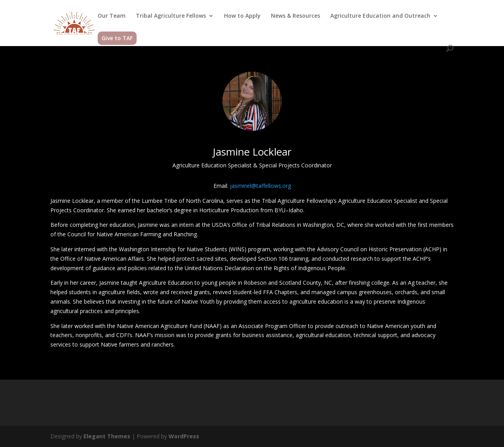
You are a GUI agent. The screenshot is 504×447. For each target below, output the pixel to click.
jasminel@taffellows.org (260, 186)
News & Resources (296, 16)
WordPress (184, 436)
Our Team (112, 16)
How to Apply (242, 16)
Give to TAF (117, 38)
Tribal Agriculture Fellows (171, 16)
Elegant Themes (107, 436)
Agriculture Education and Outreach (380, 16)
